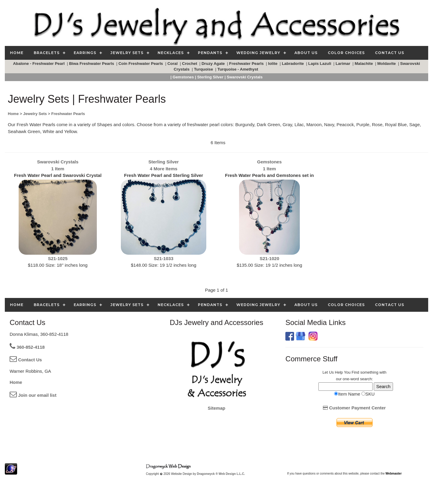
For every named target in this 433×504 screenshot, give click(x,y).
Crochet (190, 64)
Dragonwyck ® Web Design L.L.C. (221, 474)
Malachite (364, 64)
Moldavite (387, 64)
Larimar (344, 64)
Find (355, 372)
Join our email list (33, 395)
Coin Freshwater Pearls (141, 64)
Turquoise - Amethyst (238, 69)
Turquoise (204, 69)
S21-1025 (58, 258)
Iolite (273, 64)
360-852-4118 (27, 347)
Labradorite (293, 64)
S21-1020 (269, 258)
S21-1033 (163, 258)
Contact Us (26, 360)
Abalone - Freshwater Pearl (39, 64)
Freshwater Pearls (247, 64)
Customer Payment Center (354, 408)
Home (16, 382)
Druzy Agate (214, 64)
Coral (173, 64)
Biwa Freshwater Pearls (92, 64)
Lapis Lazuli (320, 64)
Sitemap (216, 408)
